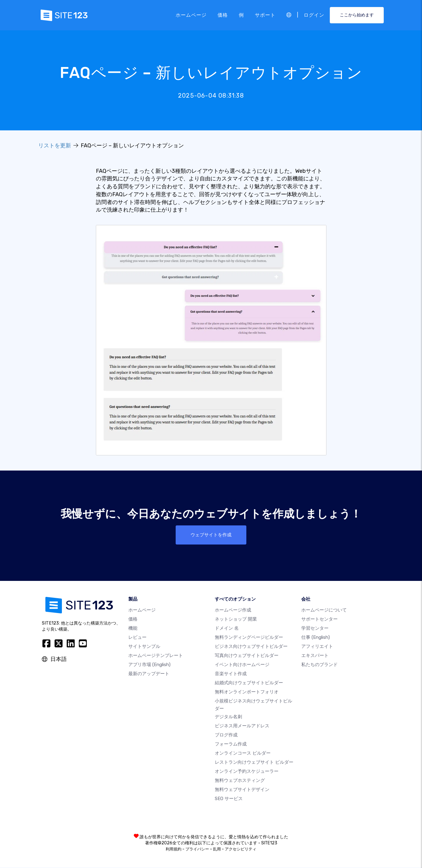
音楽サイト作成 (231, 675)
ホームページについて (324, 611)
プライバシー (197, 850)
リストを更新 (55, 146)
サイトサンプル (144, 647)
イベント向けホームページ (242, 665)
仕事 (316, 638)
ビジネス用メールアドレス (242, 726)
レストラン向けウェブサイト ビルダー (254, 763)
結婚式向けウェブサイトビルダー (249, 684)
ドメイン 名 (227, 629)
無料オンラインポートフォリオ (247, 693)
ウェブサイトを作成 (211, 535)
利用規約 (174, 850)
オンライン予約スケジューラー (247, 772)
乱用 (217, 850)
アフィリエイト (317, 647)
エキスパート (315, 656)
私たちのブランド (319, 665)
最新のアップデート (149, 675)
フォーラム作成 (231, 745)
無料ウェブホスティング (240, 781)
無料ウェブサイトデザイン (242, 790)
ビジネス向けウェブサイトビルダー (251, 647)
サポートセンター (319, 620)
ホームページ (191, 15)
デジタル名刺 (228, 717)
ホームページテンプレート (156, 656)
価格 (223, 15)
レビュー (137, 638)
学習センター (315, 629)
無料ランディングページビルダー (249, 638)
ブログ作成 (226, 736)
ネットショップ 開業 (236, 620)
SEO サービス (229, 799)
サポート (265, 15)
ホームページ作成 (233, 611)
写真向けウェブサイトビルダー (247, 656)
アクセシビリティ (241, 850)
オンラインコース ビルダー (243, 754)
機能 (133, 629)
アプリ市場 (149, 665)
